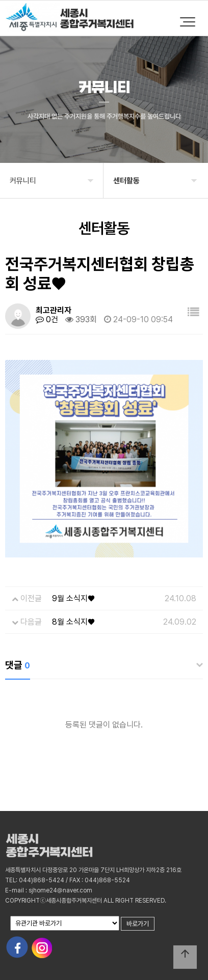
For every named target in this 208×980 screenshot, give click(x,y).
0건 (47, 319)
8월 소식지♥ (73, 622)
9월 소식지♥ (73, 598)
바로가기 (138, 924)
